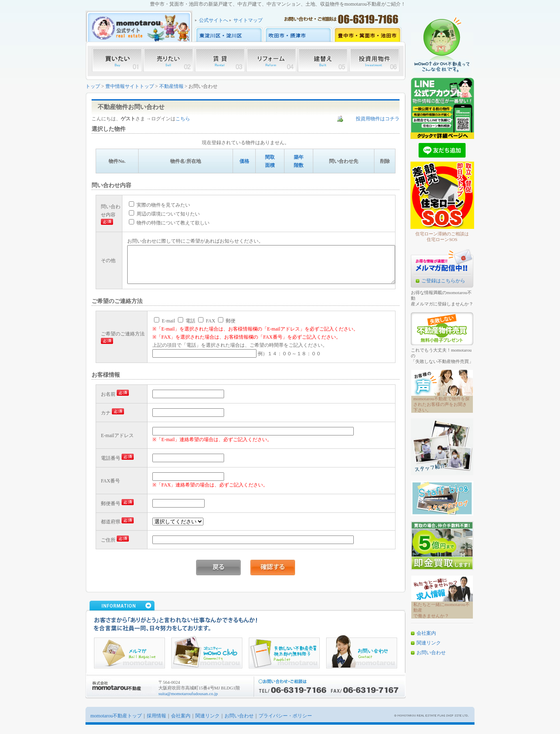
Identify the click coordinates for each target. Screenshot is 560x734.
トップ (93, 86)
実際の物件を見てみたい (151, 206)
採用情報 (156, 725)
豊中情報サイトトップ (130, 86)
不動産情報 (171, 86)
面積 (270, 165)
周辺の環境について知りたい (155, 215)
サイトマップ (248, 20)
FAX (207, 330)
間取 (270, 157)
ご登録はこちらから (443, 281)
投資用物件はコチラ (378, 119)
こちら (183, 119)
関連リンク (429, 643)
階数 (299, 165)
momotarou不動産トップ (116, 725)
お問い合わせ (431, 653)
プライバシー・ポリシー (285, 725)
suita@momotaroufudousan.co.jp (188, 703)
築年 (299, 157)
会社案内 (426, 633)
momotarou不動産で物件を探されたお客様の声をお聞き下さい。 (441, 404)
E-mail (165, 330)
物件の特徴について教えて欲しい (160, 224)
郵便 (227, 330)
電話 (187, 330)
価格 (244, 161)
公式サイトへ (214, 20)
